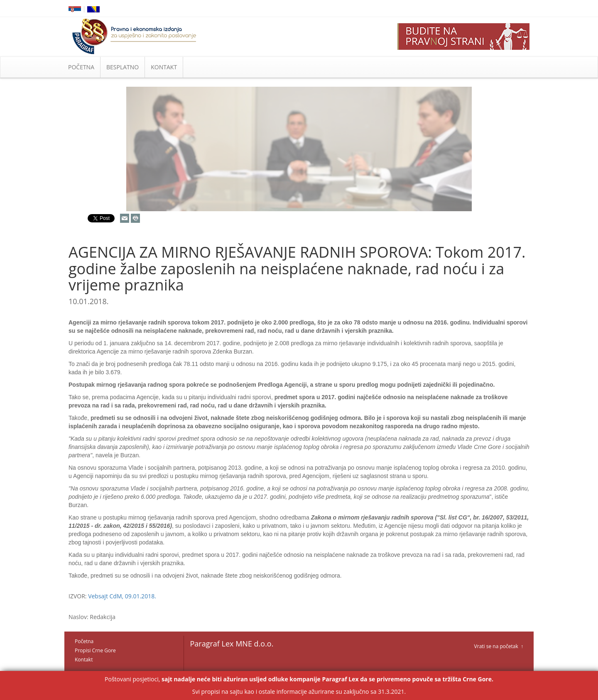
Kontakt (84, 660)
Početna (84, 641)
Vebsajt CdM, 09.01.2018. (122, 596)
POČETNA (81, 67)
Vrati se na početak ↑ (499, 646)
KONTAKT (164, 67)
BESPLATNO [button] (123, 67)
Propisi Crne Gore (95, 650)
